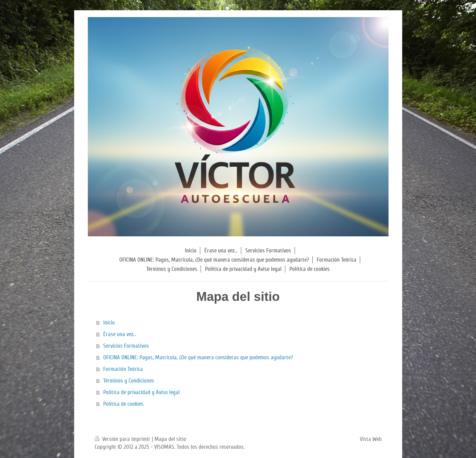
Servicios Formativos (126, 346)
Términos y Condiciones (129, 381)
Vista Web (371, 439)
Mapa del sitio (170, 439)
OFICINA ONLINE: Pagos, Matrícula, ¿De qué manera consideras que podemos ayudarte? (198, 357)
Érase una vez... (120, 334)
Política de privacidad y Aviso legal (141, 392)
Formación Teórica (123, 369)
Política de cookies (123, 404)
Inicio (109, 323)
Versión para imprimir (123, 439)
